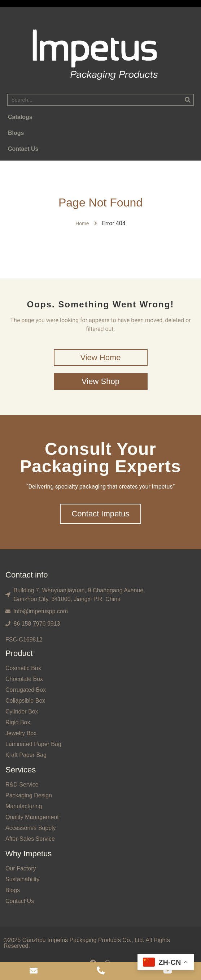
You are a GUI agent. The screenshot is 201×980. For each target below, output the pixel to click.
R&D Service (22, 785)
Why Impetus (29, 854)
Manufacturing (24, 806)
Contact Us (20, 901)
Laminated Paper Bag (33, 744)
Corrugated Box (26, 690)
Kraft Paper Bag (26, 755)
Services (21, 770)
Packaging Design (29, 795)
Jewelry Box (21, 733)
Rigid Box (18, 722)
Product (19, 653)
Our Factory (21, 868)
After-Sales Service (30, 839)
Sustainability (22, 879)
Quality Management (32, 817)
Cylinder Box (22, 711)
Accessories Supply (31, 828)
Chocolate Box (24, 679)
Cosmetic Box (23, 668)
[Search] (188, 100)
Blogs (13, 890)
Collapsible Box (25, 701)
